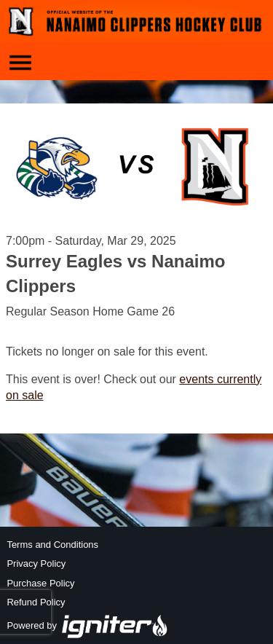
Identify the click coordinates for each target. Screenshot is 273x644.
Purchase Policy (40, 583)
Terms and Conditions (52, 545)
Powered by (87, 625)
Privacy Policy (36, 563)
